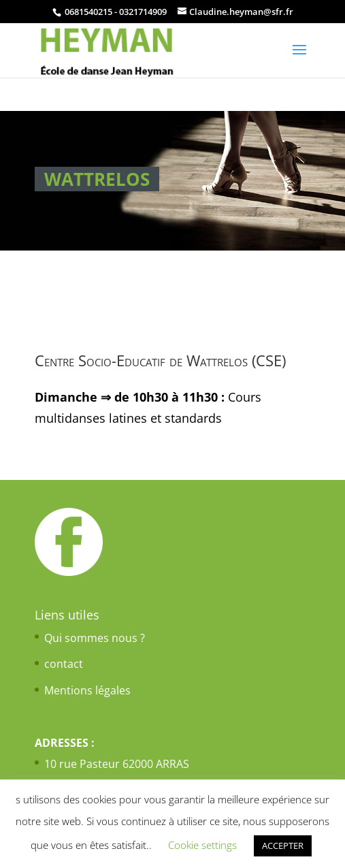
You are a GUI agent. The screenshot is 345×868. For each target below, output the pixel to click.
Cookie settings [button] (202, 845)
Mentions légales (87, 690)
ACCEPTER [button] (283, 846)
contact (64, 664)
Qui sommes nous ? (95, 638)
